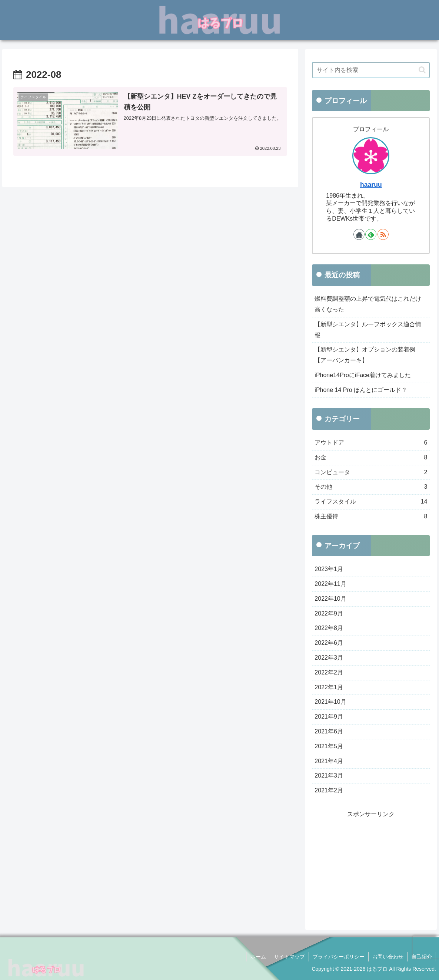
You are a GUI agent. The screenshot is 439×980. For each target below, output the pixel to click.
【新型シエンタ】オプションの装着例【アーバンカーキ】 (365, 355)
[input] (371, 70)
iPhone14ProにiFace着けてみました (363, 375)
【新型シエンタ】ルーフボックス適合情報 (368, 330)
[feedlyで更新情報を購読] (371, 234)
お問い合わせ (388, 957)
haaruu (371, 185)
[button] (422, 70)
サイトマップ (289, 957)
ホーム (258, 957)
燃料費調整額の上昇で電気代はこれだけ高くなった (368, 304)
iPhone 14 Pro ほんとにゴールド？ (361, 390)
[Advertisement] (371, 866)
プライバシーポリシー (339, 957)
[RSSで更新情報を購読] (383, 234)
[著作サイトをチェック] (359, 234)
